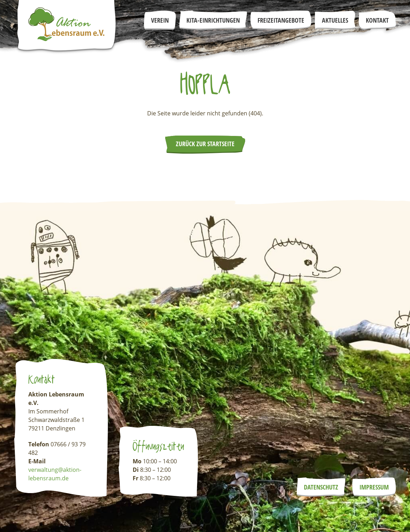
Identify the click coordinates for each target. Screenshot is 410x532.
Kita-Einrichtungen (213, 20)
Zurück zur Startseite (205, 144)
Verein (160, 20)
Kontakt (377, 20)
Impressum (374, 487)
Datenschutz (321, 487)
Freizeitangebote (281, 20)
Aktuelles (335, 20)
